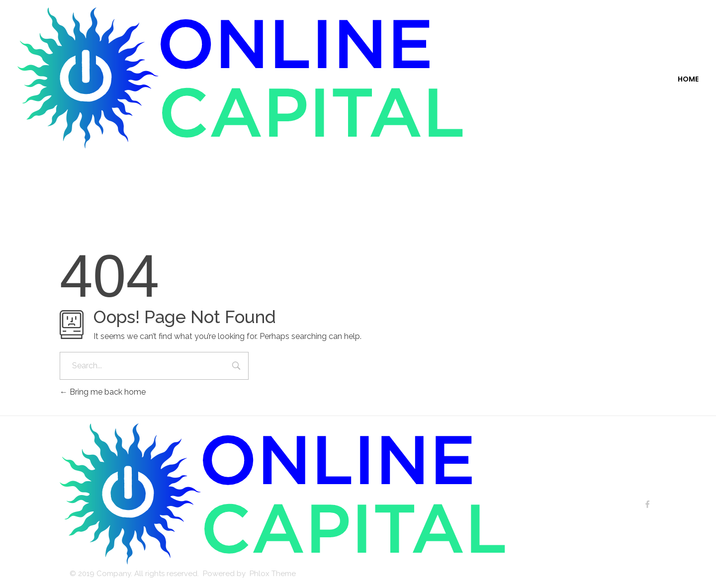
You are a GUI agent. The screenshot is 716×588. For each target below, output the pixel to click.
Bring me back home (103, 392)
